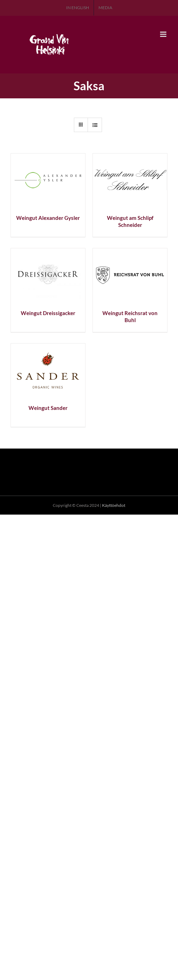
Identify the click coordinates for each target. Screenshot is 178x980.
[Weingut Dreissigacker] (48, 252)
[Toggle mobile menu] (164, 34)
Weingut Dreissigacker (48, 313)
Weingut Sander (48, 408)
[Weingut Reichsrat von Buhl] (130, 252)
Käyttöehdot (114, 505)
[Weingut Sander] (48, 347)
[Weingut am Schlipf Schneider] (130, 157)
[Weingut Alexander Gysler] (48, 157)
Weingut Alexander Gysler (48, 218)
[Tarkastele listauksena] (95, 125)
